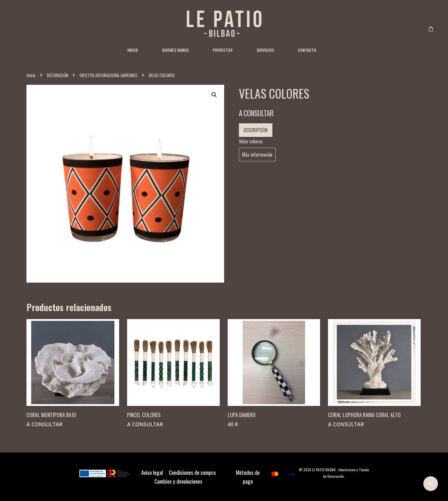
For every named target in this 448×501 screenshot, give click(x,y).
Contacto (307, 50)
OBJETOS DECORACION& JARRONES (108, 75)
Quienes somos (175, 50)
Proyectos (223, 50)
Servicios (265, 50)
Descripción (256, 130)
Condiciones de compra (192, 472)
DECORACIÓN (58, 75)
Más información (257, 155)
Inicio (133, 50)
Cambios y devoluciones (178, 481)
